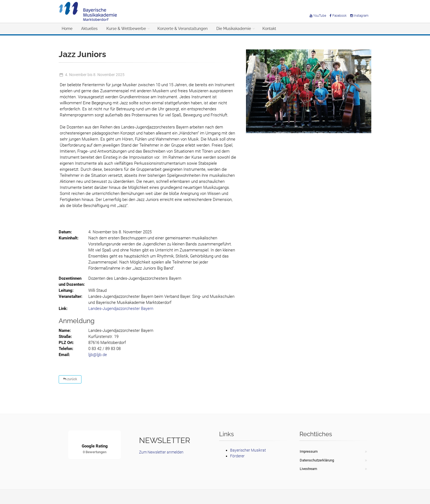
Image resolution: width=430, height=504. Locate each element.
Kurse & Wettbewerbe (126, 29)
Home (67, 29)
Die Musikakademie (234, 29)
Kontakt (269, 29)
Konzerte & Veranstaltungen (183, 29)
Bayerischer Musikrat (248, 450)
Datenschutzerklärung (317, 460)
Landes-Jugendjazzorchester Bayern (121, 309)
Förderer (237, 456)
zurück (70, 379)
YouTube (318, 16)
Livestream (308, 469)
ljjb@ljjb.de (98, 355)
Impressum (309, 451)
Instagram (359, 16)
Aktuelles (89, 29)
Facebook (338, 16)
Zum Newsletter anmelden (161, 452)
